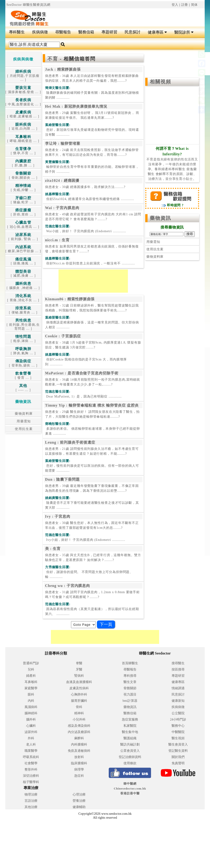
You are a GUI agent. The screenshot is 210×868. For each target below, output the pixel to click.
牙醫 (79, 669)
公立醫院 (178, 713)
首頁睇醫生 (130, 663)
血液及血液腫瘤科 (79, 682)
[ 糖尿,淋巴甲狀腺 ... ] (23, 249)
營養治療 (79, 801)
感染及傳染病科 (79, 726)
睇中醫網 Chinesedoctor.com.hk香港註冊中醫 (130, 788)
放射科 (79, 757)
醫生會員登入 (178, 744)
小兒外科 (79, 719)
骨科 (79, 707)
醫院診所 (184, 32)
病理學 (79, 769)
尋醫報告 (63, 32)
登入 (175, 5)
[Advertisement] (122, 15)
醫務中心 (178, 726)
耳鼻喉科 (31, 682)
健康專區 (157, 32)
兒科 (31, 669)
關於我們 (178, 757)
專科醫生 (17, 32)
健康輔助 (79, 807)
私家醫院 (130, 726)
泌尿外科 (31, 732)
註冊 (185, 5)
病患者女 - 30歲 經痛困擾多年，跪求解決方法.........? (85, 187)
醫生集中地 (130, 732)
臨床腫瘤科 (79, 763)
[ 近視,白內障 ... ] (23, 127)
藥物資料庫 (23, 414)
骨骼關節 (130, 688)
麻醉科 (79, 738)
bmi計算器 (130, 701)
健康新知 (178, 701)
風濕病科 (31, 707)
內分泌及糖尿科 (79, 732)
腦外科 (31, 719)
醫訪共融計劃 (130, 744)
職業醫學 (31, 751)
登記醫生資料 (178, 751)
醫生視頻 (178, 738)
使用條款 (130, 763)
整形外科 (31, 769)
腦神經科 (31, 713)
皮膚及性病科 (79, 688)
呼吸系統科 (31, 757)
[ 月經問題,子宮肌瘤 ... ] (23, 76)
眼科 (31, 694)
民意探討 (133, 32)
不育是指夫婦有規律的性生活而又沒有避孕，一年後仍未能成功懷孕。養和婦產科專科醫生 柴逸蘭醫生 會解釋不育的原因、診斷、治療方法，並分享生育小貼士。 (172, 164)
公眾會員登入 (130, 751)
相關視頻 (161, 82)
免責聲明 (178, 763)
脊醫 (79, 663)
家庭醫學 (31, 688)
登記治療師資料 (130, 757)
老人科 (31, 744)
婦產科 (31, 676)
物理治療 (31, 794)
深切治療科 (31, 776)
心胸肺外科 (79, 694)
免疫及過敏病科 (79, 751)
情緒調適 (178, 688)
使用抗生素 (23, 429)
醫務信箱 (86, 32)
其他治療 (31, 807)
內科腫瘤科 (79, 744)
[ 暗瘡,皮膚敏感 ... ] (23, 114)
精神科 (79, 713)
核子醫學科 (31, 782)
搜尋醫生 (178, 663)
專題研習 (109, 32)
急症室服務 (130, 719)
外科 (31, 738)
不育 (54, 59)
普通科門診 (31, 663)
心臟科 (31, 726)
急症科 (79, 776)
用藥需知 (23, 421)
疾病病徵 (40, 32)
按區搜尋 (178, 669)
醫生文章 (130, 682)
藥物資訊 (161, 218)
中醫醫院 (178, 732)
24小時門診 (178, 719)
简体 (195, 5)
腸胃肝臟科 (79, 701)
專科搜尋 (130, 676)
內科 (31, 701)
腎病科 (79, 676)
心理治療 (79, 794)
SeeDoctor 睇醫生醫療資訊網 (28, 5)
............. (92, 95)
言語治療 (31, 801)
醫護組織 (130, 738)
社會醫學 (31, 763)
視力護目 (130, 694)
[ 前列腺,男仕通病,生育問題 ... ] (23, 325)
